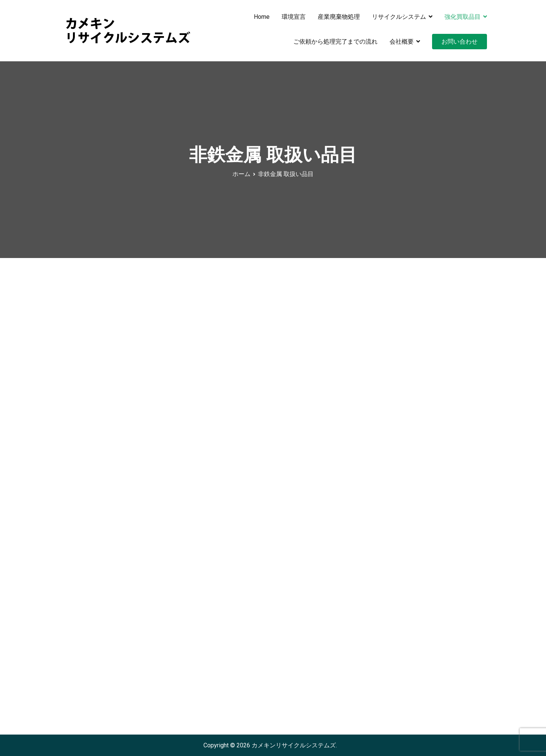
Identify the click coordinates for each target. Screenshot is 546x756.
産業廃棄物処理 (339, 17)
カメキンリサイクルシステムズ (294, 745)
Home (262, 17)
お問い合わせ (460, 42)
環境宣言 (294, 17)
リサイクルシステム (399, 17)
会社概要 (402, 42)
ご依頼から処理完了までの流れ (335, 42)
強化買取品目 (463, 17)
